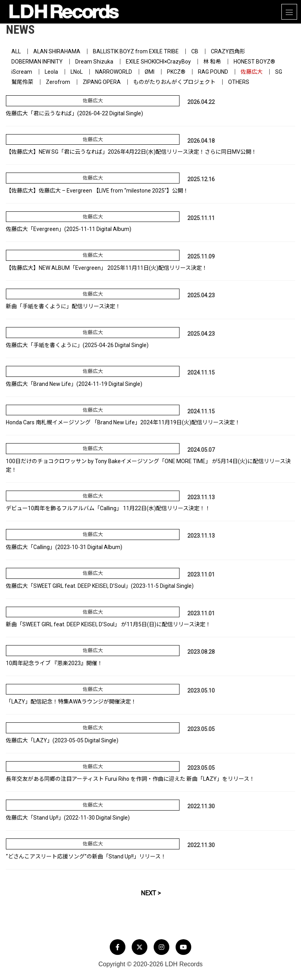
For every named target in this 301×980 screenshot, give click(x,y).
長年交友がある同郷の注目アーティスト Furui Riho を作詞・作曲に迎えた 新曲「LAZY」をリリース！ (130, 779)
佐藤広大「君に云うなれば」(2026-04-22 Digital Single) (74, 113)
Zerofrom (58, 82)
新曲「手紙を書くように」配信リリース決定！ (63, 306)
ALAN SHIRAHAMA (57, 51)
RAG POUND (213, 72)
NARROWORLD (114, 72)
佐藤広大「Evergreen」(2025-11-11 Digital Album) (69, 229)
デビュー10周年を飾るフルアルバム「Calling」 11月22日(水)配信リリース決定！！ (108, 508)
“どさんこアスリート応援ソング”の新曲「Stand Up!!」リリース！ (86, 856)
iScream (22, 72)
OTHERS (239, 82)
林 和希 (212, 62)
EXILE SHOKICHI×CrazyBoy (158, 62)
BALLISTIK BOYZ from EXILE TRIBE (136, 51)
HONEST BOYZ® (254, 62)
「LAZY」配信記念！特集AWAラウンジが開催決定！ (71, 702)
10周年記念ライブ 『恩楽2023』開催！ (54, 663)
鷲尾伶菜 (22, 82)
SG (279, 72)
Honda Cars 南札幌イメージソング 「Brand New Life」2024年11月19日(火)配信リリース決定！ (123, 422)
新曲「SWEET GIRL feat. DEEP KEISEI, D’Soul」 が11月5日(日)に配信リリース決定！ (108, 624)
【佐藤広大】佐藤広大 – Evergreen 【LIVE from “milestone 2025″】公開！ (97, 191)
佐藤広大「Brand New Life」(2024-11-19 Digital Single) (74, 384)
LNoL (77, 72)
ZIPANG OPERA (102, 82)
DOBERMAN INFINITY (37, 62)
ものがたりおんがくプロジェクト (174, 82)
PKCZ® (176, 72)
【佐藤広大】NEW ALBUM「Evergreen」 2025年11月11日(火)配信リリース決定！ (107, 268)
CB (195, 51)
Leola (51, 72)
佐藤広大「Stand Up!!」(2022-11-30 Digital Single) (68, 818)
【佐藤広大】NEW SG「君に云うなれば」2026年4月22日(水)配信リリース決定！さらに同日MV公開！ (131, 152)
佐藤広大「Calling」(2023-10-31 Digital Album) (64, 547)
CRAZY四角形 (228, 51)
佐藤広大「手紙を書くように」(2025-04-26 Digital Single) (77, 345)
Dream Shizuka (94, 62)
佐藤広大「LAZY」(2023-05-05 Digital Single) (62, 740)
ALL (16, 51)
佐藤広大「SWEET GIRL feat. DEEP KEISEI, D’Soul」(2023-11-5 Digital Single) (100, 586)
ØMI (150, 72)
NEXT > (151, 893)
